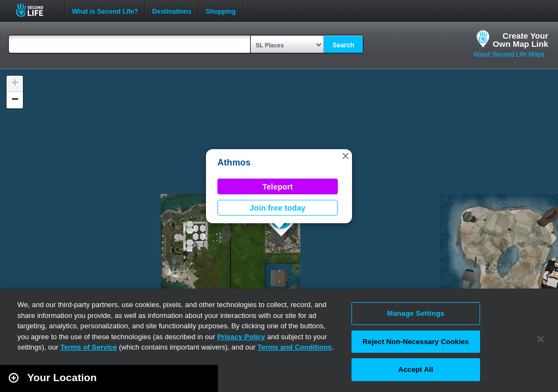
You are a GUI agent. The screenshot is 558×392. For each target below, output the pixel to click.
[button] (345, 156)
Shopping (220, 10)
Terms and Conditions (295, 347)
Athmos (234, 163)
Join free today (278, 208)
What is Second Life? (105, 10)
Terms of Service (89, 347)
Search (343, 45)
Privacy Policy (241, 337)
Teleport (278, 187)
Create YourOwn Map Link (520, 40)
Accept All (416, 369)
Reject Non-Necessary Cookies (416, 342)
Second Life (36, 10)
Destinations (172, 10)
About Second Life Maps (509, 54)
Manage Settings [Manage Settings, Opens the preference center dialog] (416, 313)
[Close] (541, 339)
